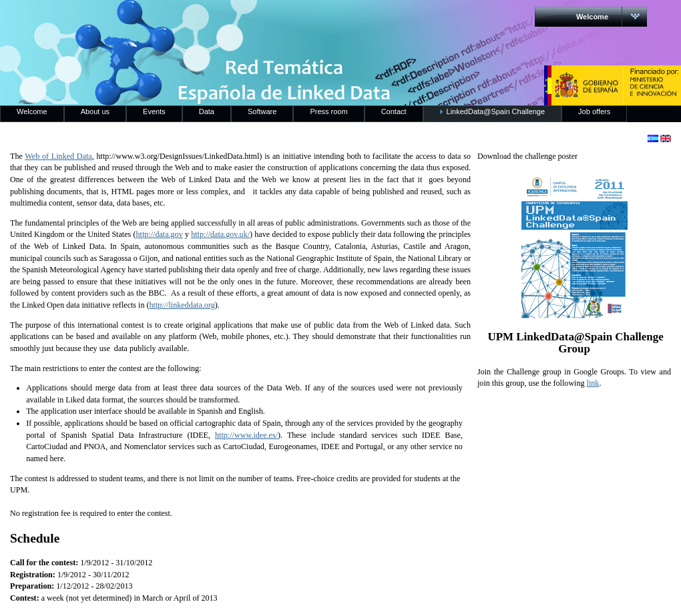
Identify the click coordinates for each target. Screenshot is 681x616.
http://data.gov (160, 234)
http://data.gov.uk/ (220, 234)
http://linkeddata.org (182, 305)
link (593, 383)
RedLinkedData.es (140, 20)
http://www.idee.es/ (246, 435)
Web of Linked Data (58, 156)
